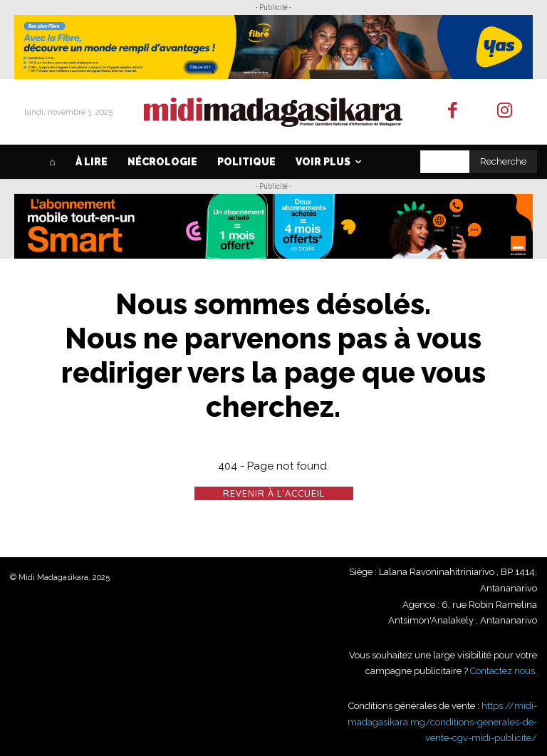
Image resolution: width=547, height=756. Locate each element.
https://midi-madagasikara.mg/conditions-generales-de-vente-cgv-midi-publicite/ (442, 722)
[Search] (503, 162)
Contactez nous (502, 671)
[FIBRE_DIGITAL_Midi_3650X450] (273, 47)
